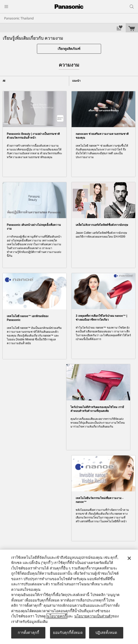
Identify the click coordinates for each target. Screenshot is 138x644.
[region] (69, 597)
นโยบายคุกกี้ (57, 616)
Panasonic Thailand (19, 18)
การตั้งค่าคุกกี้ (28, 633)
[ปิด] (129, 558)
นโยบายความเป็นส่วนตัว (93, 616)
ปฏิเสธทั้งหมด (106, 633)
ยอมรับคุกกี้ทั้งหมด (68, 633)
